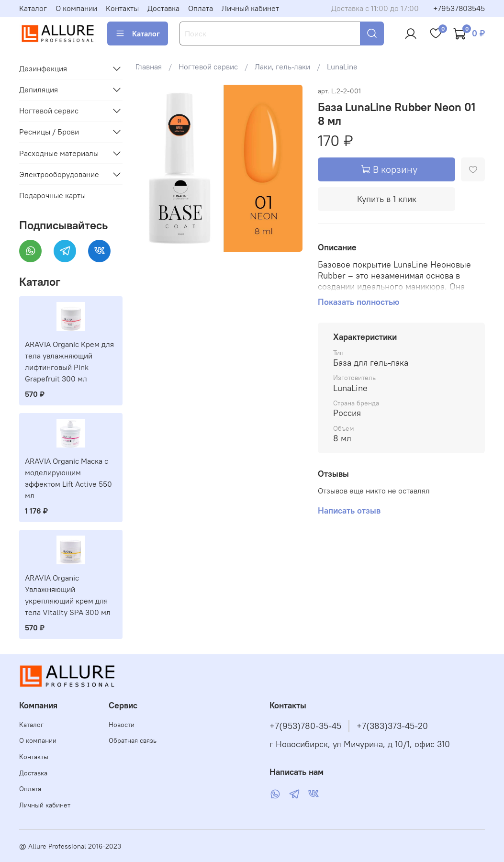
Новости (122, 725)
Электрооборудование (59, 174)
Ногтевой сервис (208, 67)
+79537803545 (459, 8)
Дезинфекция (43, 68)
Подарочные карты (52, 195)
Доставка (163, 8)
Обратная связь (133, 740)
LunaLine (342, 67)
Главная (149, 67)
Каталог (33, 8)
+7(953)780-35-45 (305, 726)
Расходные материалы (59, 153)
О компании (76, 8)
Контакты (122, 8)
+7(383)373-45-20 (392, 726)
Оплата (201, 8)
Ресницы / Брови (49, 132)
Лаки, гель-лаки (282, 67)
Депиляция (39, 90)
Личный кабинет (250, 8)
